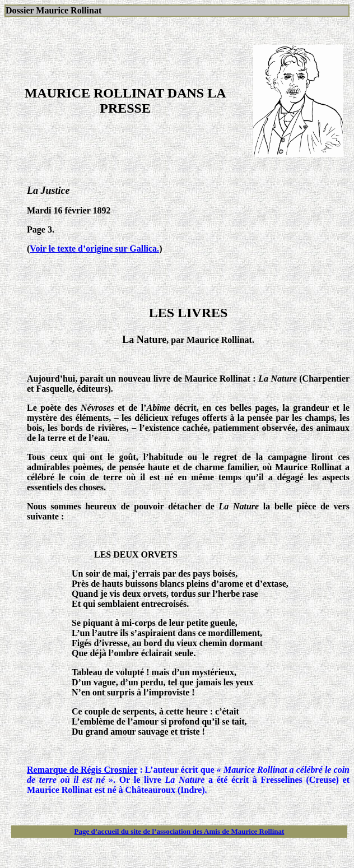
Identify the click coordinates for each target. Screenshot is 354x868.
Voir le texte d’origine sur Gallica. (94, 249)
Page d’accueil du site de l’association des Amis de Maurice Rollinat (180, 831)
